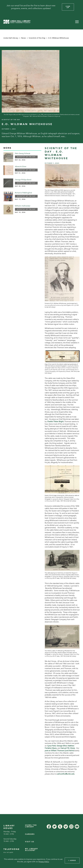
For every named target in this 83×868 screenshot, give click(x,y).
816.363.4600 (8, 853)
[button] (77, 22)
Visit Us (30, 842)
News (24, 38)
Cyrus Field (51, 746)
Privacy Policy (44, 862)
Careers (30, 834)
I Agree (72, 860)
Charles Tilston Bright (55, 422)
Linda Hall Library (11, 38)
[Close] (78, 7)
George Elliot (62, 746)
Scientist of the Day (37, 38)
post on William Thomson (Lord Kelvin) (59, 751)
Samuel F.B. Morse (68, 748)
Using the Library (31, 826)
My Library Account (32, 850)
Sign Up (68, 7)
